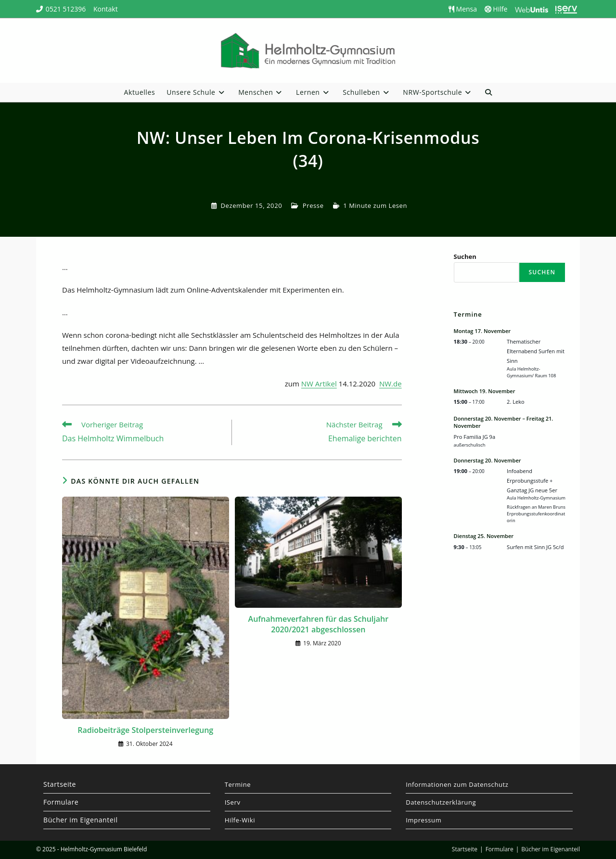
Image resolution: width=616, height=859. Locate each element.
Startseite (60, 784)
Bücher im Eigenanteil (81, 820)
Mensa (463, 9)
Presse (313, 205)
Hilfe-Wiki (240, 820)
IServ (233, 802)
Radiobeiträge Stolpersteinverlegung (145, 730)
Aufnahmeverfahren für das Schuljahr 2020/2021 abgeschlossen (319, 624)
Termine (238, 784)
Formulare (61, 802)
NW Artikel (319, 384)
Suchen (465, 256)
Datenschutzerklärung (441, 802)
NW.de (391, 384)
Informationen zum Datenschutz (457, 784)
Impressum (423, 820)
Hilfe (496, 9)
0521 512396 (66, 9)
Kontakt (106, 9)
